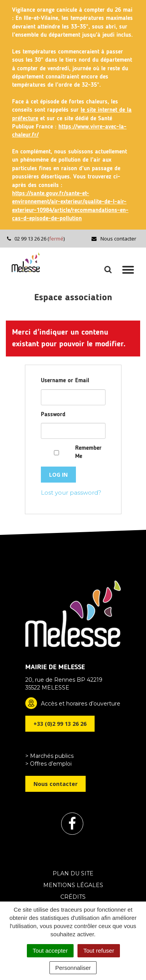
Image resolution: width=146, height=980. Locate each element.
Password (53, 415)
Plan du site (73, 873)
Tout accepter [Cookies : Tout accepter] (50, 951)
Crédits (73, 897)
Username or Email (65, 381)
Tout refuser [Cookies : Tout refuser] (99, 951)
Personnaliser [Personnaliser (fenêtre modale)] (73, 968)
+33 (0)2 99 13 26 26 (60, 724)
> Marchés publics (49, 756)
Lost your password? (71, 493)
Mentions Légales (73, 885)
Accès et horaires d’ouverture (81, 704)
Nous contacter (113, 239)
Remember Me (88, 453)
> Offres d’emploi (48, 764)
